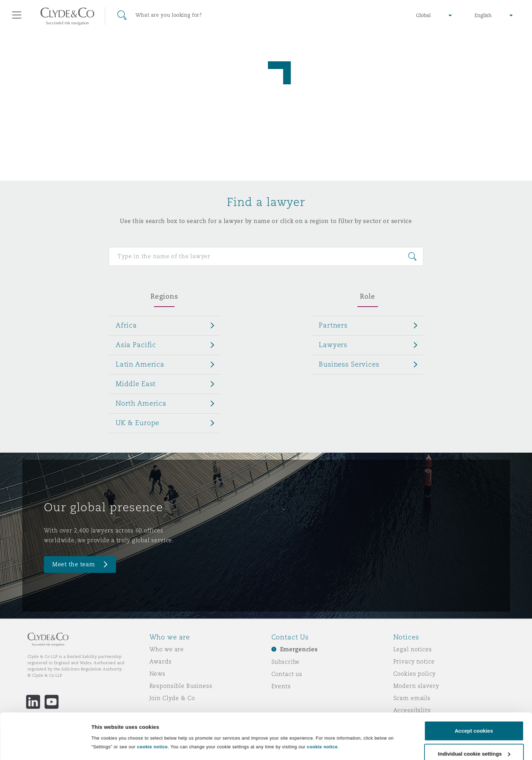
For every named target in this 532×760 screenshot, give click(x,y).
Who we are (167, 649)
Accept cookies (474, 696)
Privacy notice (414, 661)
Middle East (136, 384)
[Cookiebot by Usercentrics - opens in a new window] (45, 746)
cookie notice (152, 712)
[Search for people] (266, 256)
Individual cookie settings (124, 739)
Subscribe (286, 662)
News (157, 674)
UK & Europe (137, 423)
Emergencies (299, 649)
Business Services (349, 364)
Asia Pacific (136, 345)
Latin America (140, 364)
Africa (126, 325)
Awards (161, 661)
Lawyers (333, 345)
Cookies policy (415, 674)
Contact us (287, 674)
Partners (333, 325)
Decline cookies (474, 741)
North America (141, 403)
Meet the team (74, 564)
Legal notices (413, 649)
